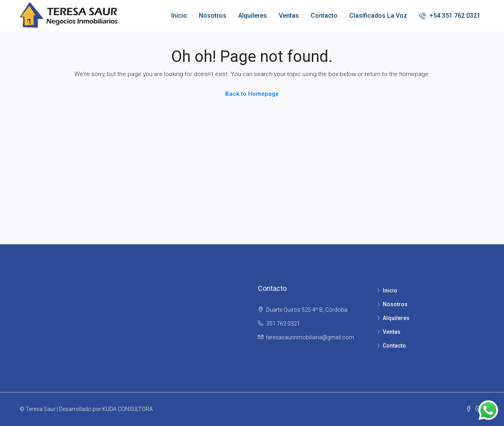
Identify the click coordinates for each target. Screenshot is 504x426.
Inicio (179, 16)
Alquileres (253, 16)
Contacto (324, 16)
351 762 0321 (283, 324)
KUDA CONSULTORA (128, 409)
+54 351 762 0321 (450, 16)
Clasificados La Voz (378, 16)
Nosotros (213, 16)
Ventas (289, 16)
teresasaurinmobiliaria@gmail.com (310, 337)
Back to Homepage (252, 94)
